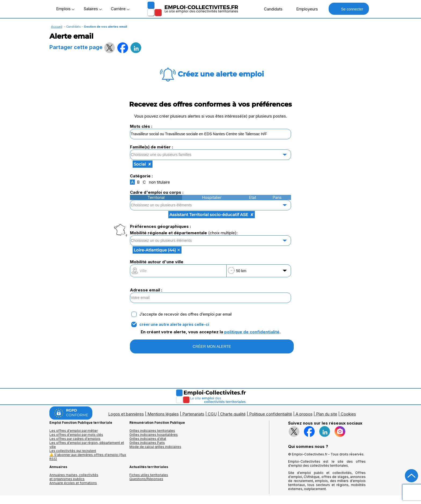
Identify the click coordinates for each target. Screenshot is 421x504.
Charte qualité (233, 414)
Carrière (120, 9)
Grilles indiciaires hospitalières (154, 435)
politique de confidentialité (252, 332)
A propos (304, 414)
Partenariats (193, 414)
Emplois (65, 9)
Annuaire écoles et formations (73, 483)
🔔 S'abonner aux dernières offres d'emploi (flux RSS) (88, 457)
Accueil (57, 27)
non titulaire (159, 182)
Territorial (156, 197)
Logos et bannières (126, 414)
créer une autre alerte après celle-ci (174, 324)
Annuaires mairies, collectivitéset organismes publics (74, 477)
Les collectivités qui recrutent (73, 451)
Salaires (93, 9)
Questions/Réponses (146, 479)
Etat (253, 197)
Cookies (348, 414)
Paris (277, 197)
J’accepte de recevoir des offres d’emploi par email (186, 314)
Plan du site (327, 414)
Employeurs (304, 9)
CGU (212, 414)
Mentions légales (163, 414)
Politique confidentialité (271, 414)
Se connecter (349, 9)
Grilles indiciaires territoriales (152, 431)
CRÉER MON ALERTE (212, 346)
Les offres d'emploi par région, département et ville (87, 445)
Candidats (270, 9)
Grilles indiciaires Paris (147, 443)
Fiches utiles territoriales (149, 475)
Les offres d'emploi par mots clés (76, 435)
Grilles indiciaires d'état (148, 439)
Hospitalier (212, 197)
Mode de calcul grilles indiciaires (155, 447)
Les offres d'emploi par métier (74, 431)
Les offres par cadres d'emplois (75, 439)
